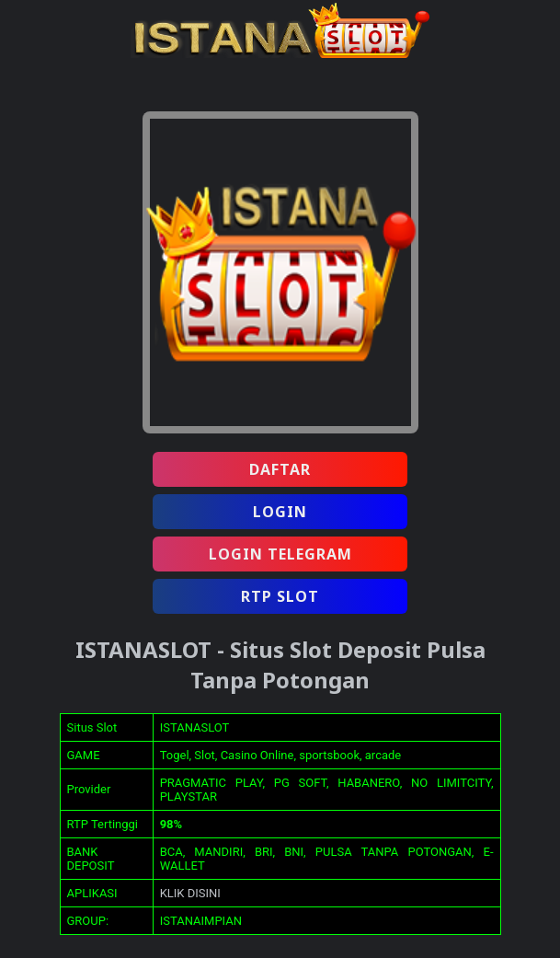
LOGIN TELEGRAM (280, 554)
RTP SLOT (280, 596)
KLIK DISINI (190, 893)
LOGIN (280, 512)
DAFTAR (280, 469)
